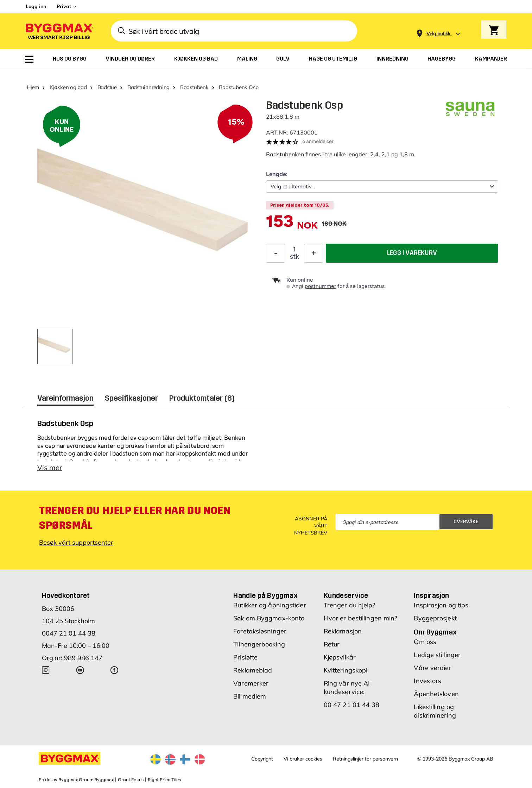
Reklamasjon (343, 631)
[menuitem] (29, 59)
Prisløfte (245, 657)
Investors (427, 681)
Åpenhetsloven (436, 694)
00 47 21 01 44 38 (352, 705)
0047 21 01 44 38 (69, 633)
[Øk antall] (313, 253)
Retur (332, 644)
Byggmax (104, 780)
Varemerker (251, 683)
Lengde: (277, 174)
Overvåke (466, 522)
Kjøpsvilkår (340, 657)
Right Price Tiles (164, 780)
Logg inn (36, 6)
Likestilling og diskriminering (435, 711)
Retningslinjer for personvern (365, 759)
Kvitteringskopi (346, 670)
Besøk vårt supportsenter (76, 542)
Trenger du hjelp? (350, 605)
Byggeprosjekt (435, 618)
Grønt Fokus (131, 780)
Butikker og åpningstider (270, 605)
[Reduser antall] (275, 253)
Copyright (262, 759)
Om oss (425, 642)
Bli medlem (250, 696)
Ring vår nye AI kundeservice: (347, 687)
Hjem (33, 87)
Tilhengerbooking (259, 644)
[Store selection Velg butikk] (439, 34)
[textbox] (292, 225)
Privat (64, 6)
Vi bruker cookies (303, 759)
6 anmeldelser (318, 141)
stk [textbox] (294, 257)
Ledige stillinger (437, 655)
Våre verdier (432, 668)
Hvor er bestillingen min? (361, 618)
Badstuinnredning (148, 87)
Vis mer (50, 467)
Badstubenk (194, 87)
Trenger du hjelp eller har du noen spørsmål (135, 518)
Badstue (107, 87)
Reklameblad (253, 670)
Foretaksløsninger (260, 631)
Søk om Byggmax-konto (269, 618)
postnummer (320, 286)
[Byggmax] (59, 31)
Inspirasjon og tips (441, 605)
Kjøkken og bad (68, 87)
